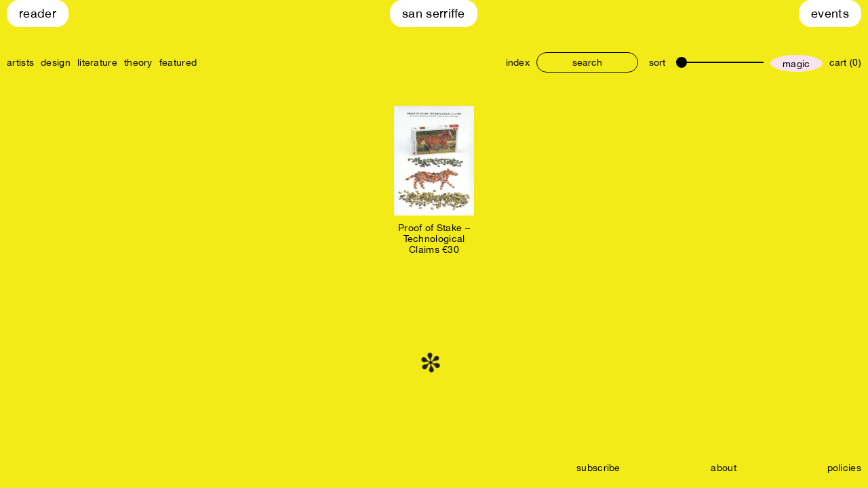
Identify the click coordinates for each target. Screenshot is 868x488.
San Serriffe (434, 13)
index (518, 62)
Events (830, 13)
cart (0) (845, 62)
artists (20, 62)
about (724, 468)
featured (178, 62)
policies (844, 468)
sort (657, 62)
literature (97, 62)
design (56, 62)
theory (138, 62)
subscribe (598, 468)
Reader (38, 13)
